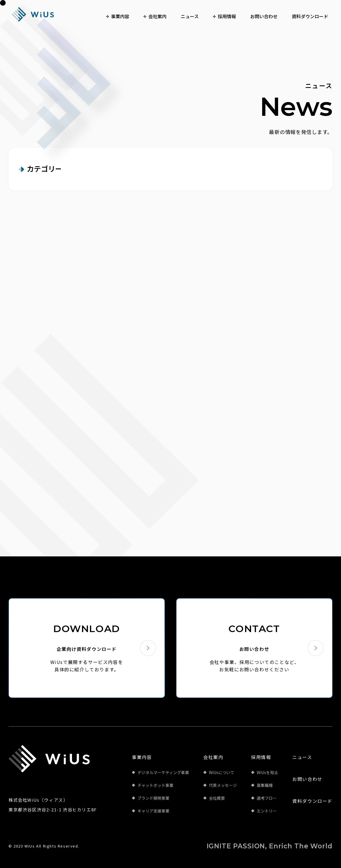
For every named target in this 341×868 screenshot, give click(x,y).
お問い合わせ (307, 779)
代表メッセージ (223, 785)
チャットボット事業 (155, 785)
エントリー (267, 811)
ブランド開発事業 (153, 798)
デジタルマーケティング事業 (163, 772)
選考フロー (267, 798)
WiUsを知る (267, 772)
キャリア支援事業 (153, 811)
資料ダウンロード (312, 801)
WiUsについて (222, 772)
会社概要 (217, 798)
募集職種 (265, 785)
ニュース (302, 757)
